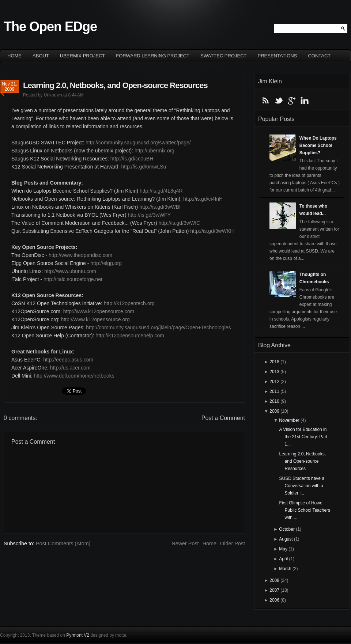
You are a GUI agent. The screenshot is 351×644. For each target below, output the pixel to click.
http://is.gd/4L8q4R (161, 191)
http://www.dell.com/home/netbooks (74, 376)
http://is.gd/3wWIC (180, 223)
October (287, 529)
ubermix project (83, 56)
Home (14, 56)
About (41, 56)
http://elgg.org (106, 263)
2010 (274, 401)
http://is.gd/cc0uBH (132, 159)
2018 (274, 362)
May (283, 549)
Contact (319, 56)
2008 (274, 580)
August (286, 539)
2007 (274, 590)
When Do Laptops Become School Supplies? (318, 145)
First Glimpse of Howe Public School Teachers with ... (305, 510)
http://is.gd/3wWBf (160, 207)
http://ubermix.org (154, 151)
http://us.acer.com (70, 368)
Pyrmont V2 (78, 635)
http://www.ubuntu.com (70, 271)
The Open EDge (50, 26)
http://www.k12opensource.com (99, 311)
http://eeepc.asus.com (68, 360)
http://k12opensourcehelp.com (130, 336)
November (289, 420)
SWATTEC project (223, 56)
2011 (274, 391)
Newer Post (185, 543)
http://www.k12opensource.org (95, 319)
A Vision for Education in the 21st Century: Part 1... (303, 437)
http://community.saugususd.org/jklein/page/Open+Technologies (158, 327)
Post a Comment (223, 418)
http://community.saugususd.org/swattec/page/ (138, 143)
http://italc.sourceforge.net (73, 279)
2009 (274, 411)
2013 (274, 372)
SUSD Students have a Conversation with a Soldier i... (302, 486)
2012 (274, 382)
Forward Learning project (153, 56)
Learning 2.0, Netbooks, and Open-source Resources (115, 85)
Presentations (278, 56)
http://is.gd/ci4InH (203, 199)
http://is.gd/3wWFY (149, 215)
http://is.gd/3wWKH (212, 231)
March (285, 569)
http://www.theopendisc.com (80, 255)
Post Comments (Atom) (63, 543)
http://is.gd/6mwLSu (144, 167)
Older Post (233, 543)
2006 (274, 600)
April (283, 559)
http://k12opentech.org (129, 303)
